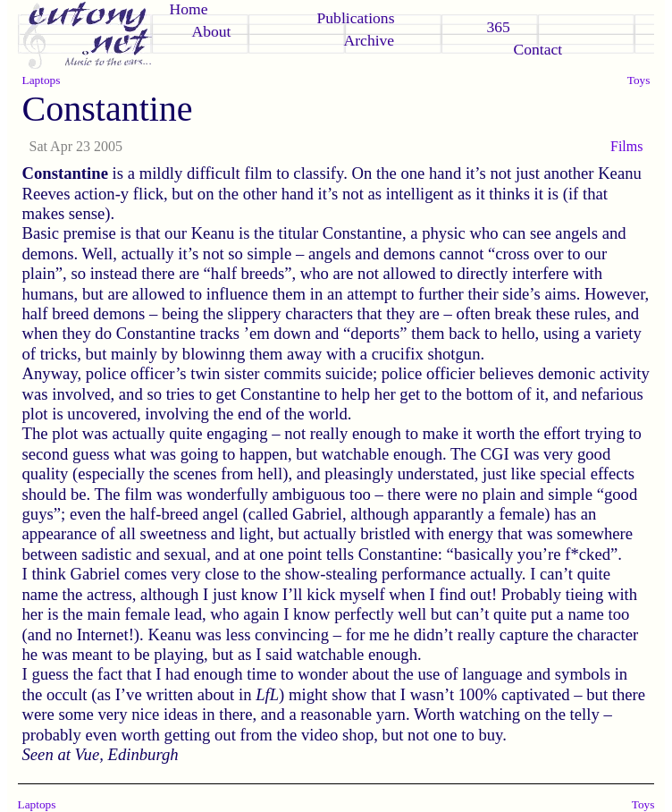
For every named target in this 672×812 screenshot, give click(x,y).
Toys (639, 80)
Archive (370, 40)
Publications (356, 18)
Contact (538, 49)
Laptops (42, 80)
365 (499, 27)
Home (189, 9)
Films (626, 146)
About (212, 31)
